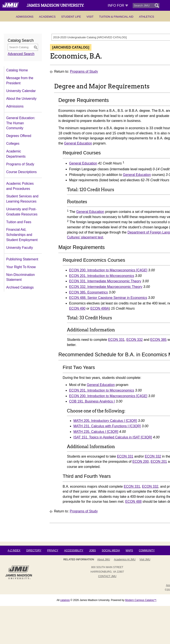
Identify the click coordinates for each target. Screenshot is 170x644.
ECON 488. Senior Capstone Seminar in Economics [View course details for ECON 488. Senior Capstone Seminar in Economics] (108, 298)
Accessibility (74, 550)
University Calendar (21, 91)
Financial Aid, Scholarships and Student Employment (22, 235)
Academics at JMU (125, 559)
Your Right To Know (21, 267)
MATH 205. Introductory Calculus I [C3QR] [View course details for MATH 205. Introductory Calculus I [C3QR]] (105, 421)
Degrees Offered (19, 136)
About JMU (104, 559)
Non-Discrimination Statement (20, 277)
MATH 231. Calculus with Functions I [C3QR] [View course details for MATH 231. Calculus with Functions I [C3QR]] (107, 426)
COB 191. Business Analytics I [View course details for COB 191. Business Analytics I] (92, 401)
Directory (34, 550)
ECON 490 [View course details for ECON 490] (77, 308)
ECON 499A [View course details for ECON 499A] (100, 308)
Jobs (92, 550)
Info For (118, 5)
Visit (90, 17)
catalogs (65, 600)
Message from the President (20, 81)
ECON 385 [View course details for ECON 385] (158, 340)
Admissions (25, 17)
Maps (129, 550)
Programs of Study (20, 164)
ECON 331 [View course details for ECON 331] (116, 340)
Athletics (146, 17)
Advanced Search (21, 54)
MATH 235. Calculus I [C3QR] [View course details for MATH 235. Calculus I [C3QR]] (96, 432)
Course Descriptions (21, 172)
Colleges (13, 144)
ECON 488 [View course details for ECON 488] (134, 502)
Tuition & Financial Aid (116, 17)
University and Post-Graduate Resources (22, 212)
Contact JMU (107, 576)
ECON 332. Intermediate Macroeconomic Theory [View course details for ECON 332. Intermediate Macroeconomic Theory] (106, 287)
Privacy (53, 550)
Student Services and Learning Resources (22, 199)
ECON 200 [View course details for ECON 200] (141, 462)
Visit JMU (145, 559)
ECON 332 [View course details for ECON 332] (135, 340)
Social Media (111, 550)
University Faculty (20, 248)
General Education (78, 143)
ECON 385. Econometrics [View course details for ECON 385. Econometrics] (88, 292)
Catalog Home (17, 70)
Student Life (71, 17)
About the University (21, 99)
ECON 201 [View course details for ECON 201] (159, 462)
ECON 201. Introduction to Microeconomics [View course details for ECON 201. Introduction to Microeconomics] (102, 276)
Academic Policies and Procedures (20, 186)
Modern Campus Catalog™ (141, 600)
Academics (47, 17)
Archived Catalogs (20, 287)
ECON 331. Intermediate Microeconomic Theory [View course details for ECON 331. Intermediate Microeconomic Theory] (105, 281)
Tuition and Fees (19, 222)
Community (147, 550)
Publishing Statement (22, 259)
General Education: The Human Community (21, 123)
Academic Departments (16, 154)
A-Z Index (14, 550)
